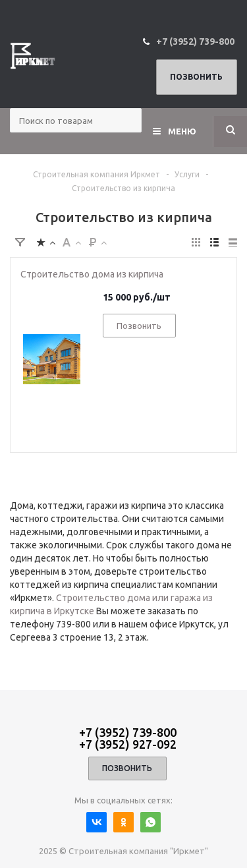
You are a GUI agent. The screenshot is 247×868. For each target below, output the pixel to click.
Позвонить (196, 77)
